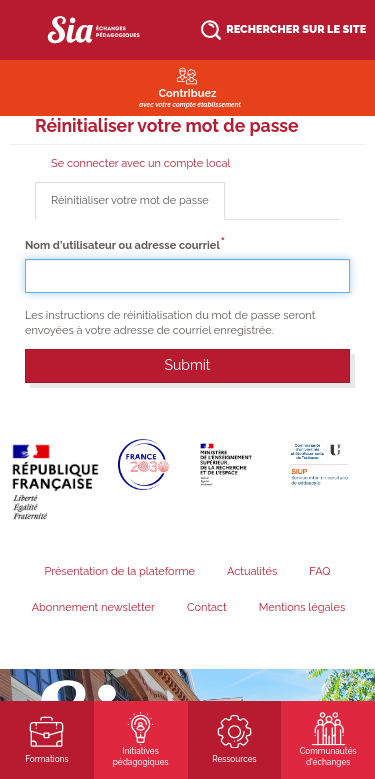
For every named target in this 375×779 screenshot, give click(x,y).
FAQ (319, 571)
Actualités (252, 571)
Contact (207, 607)
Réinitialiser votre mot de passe (138, 206)
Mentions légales (302, 607)
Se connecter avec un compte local (141, 163)
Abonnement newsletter (93, 607)
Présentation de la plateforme (119, 571)
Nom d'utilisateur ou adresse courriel (122, 245)
